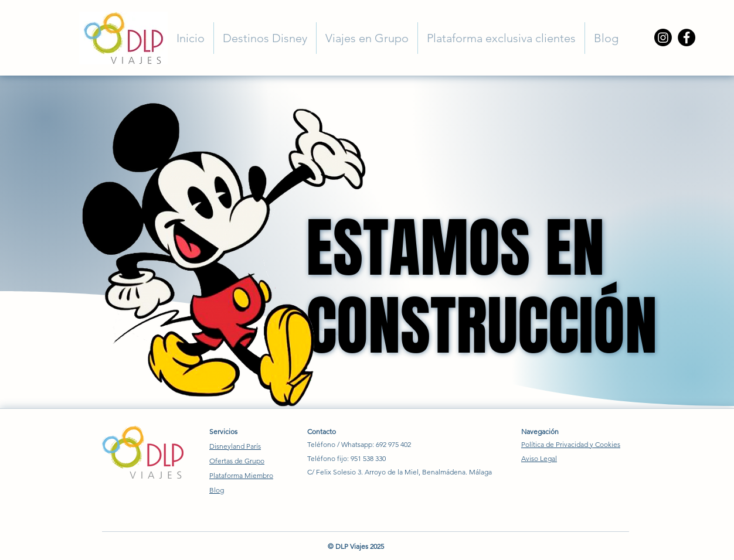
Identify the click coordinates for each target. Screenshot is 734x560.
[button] (265, 38)
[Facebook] (687, 37)
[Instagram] (663, 37)
